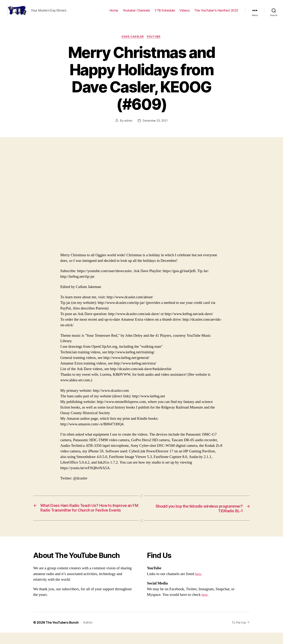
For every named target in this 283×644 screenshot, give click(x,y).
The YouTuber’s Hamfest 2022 (216, 13)
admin (128, 126)
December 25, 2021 (155, 126)
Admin (89, 634)
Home (114, 13)
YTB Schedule (165, 13)
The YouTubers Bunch (63, 634)
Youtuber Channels (136, 13)
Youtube (154, 42)
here (198, 585)
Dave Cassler (133, 42)
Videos (185, 13)
